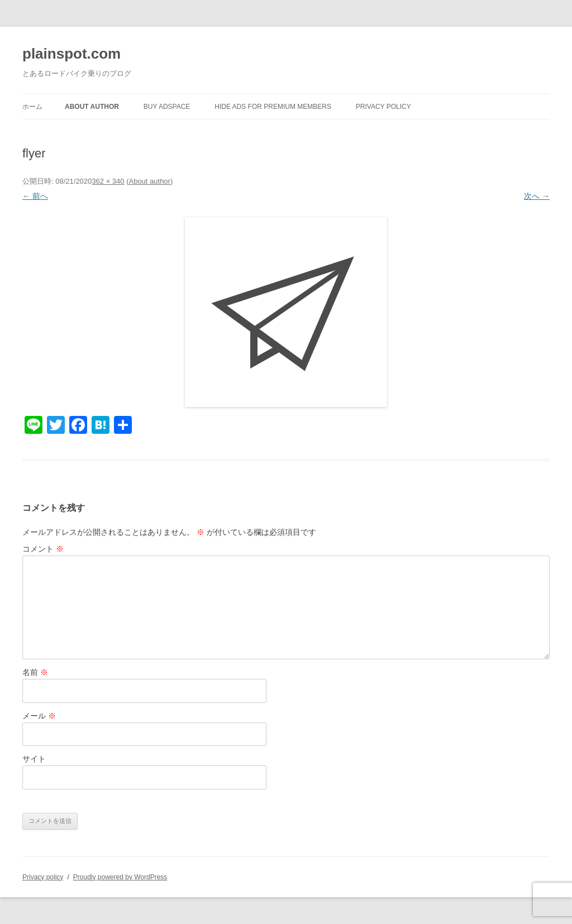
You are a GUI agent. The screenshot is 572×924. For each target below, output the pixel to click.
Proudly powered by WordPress (120, 877)
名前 (35, 672)
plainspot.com (71, 54)
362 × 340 (108, 181)
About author (92, 107)
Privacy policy (383, 107)
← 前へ (35, 196)
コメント (43, 549)
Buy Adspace (167, 107)
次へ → (537, 196)
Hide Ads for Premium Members (273, 107)
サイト (34, 759)
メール (39, 716)
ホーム (32, 107)
